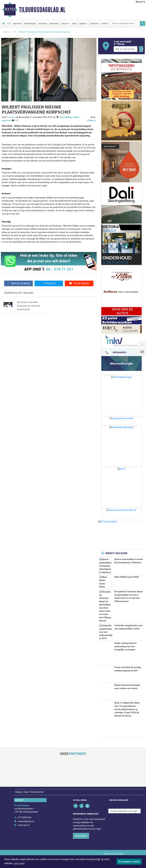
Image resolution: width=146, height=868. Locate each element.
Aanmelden (81, 836)
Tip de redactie (79, 283)
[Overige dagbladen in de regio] (124, 811)
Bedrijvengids (30, 23)
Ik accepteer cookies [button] (129, 862)
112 (9, 23)
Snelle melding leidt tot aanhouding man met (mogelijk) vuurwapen (126, 646)
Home (6, 32)
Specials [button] (64, 23)
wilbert (76, 117)
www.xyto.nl (24, 825)
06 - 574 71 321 (60, 269)
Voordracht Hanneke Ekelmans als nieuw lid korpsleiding (28, 306)
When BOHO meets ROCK (127, 577)
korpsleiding (66, 117)
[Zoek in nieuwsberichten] (125, 23)
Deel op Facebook (18, 283)
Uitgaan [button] (83, 23)
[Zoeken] (143, 23)
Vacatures (94, 23)
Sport (74, 23)
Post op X (49, 283)
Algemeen (17, 23)
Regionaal (54, 23)
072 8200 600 (25, 818)
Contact (104, 23)
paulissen (6, 121)
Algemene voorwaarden (113, 854)
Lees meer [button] (19, 863)
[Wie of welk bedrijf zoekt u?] (126, 49)
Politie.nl (91, 121)
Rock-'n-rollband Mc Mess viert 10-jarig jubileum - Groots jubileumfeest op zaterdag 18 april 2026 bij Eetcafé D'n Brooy (127, 709)
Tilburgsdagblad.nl (42, 10)
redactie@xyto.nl (26, 821)
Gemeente (43, 23)
